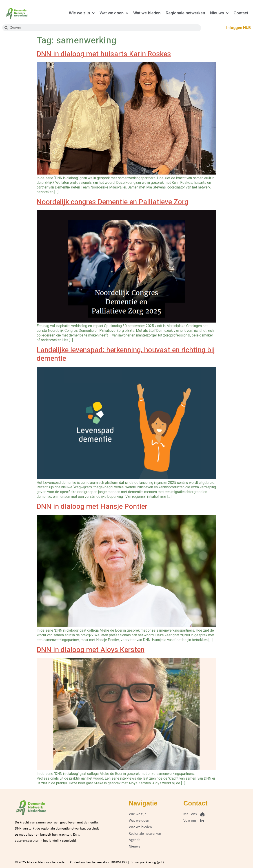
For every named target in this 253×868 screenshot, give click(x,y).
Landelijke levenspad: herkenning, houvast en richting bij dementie (126, 354)
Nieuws (219, 13)
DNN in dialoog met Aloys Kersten (91, 650)
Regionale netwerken (185, 13)
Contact (241, 13)
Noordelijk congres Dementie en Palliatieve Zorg (112, 202)
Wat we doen (114, 13)
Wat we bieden (147, 13)
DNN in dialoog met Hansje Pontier (92, 506)
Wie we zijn (82, 13)
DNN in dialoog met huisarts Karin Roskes (104, 54)
